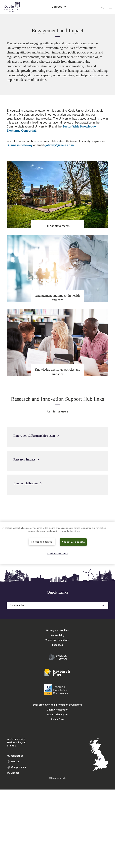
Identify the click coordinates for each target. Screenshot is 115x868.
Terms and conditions (57, 640)
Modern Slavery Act (57, 715)
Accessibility (12, 16)
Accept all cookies (73, 542)
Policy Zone (57, 719)
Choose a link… (57, 605)
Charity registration (57, 710)
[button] (102, 7)
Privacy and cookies (57, 630)
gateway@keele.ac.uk (59, 145)
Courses (59, 7)
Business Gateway (19, 145)
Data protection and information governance (57, 705)
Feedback (57, 645)
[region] (57, 543)
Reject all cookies (42, 542)
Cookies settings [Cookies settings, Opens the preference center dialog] (57, 554)
